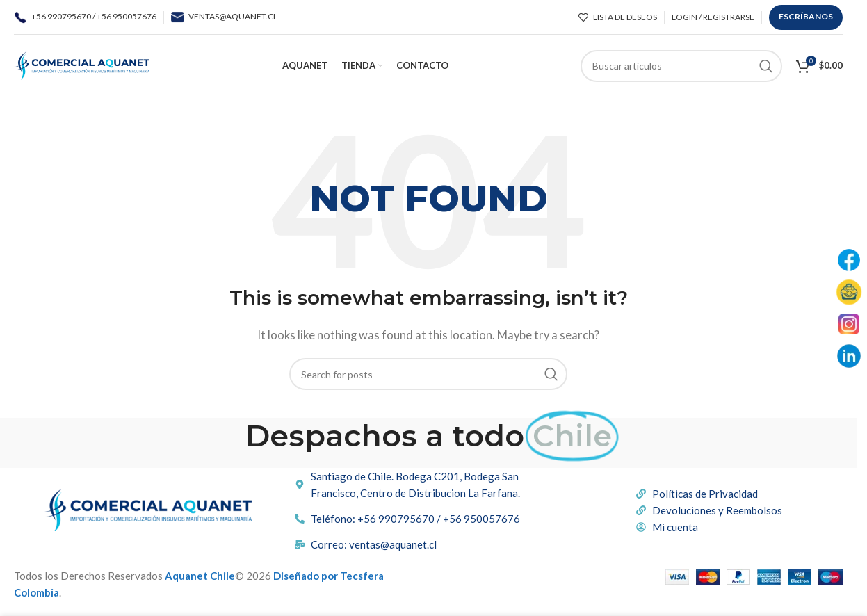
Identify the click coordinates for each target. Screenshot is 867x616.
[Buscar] (681, 66)
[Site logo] (82, 64)
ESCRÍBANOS (806, 16)
